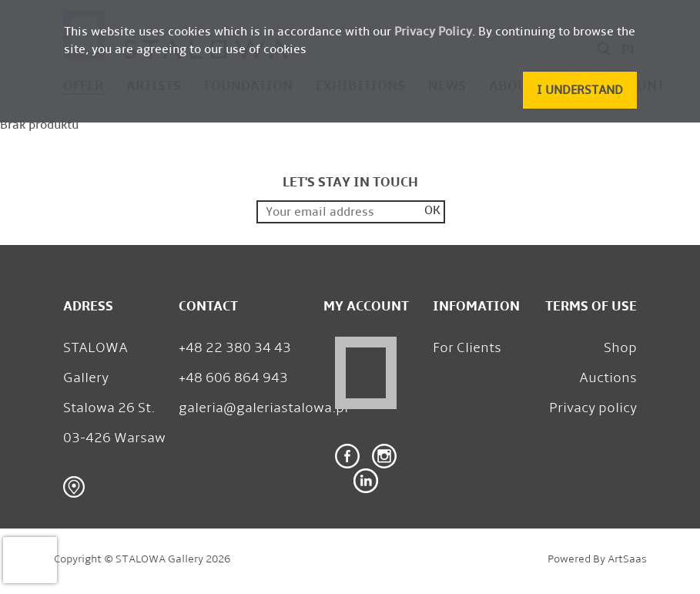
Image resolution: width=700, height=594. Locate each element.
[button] (580, 90)
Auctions (608, 378)
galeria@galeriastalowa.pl (263, 408)
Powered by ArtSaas (597, 559)
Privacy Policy (433, 31)
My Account (366, 306)
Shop (620, 347)
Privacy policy (593, 408)
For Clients (467, 347)
